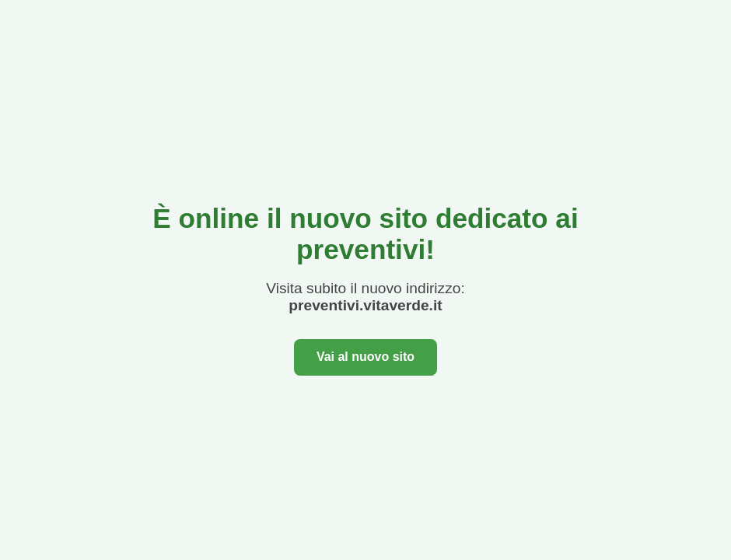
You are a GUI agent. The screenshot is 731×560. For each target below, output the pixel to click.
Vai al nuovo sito (365, 357)
